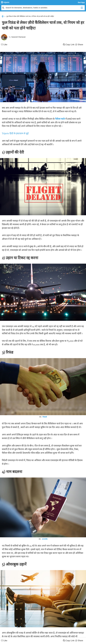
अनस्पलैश (45, 539)
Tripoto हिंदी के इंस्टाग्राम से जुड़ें (15, 133)
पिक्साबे (45, 417)
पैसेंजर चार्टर (60, 119)
